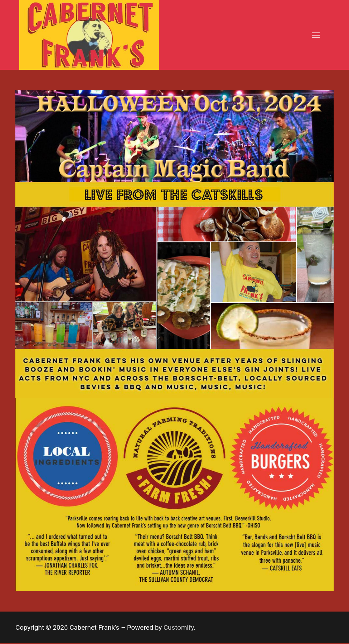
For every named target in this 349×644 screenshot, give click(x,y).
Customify (179, 627)
